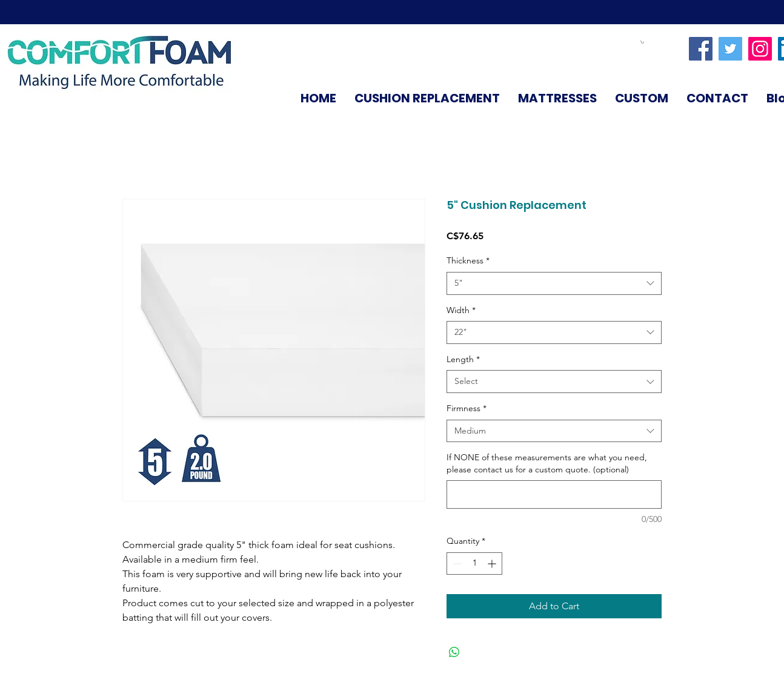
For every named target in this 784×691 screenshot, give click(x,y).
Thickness (468, 260)
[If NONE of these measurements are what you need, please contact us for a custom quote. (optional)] (554, 494)
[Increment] (493, 564)
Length (463, 359)
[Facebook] (701, 49)
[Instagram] (760, 49)
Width (461, 310)
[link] (642, 42)
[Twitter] (730, 49)
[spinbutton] (474, 564)
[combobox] (554, 283)
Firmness (467, 408)
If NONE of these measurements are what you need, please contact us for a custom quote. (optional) (547, 463)
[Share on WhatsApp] (454, 652)
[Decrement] (456, 564)
